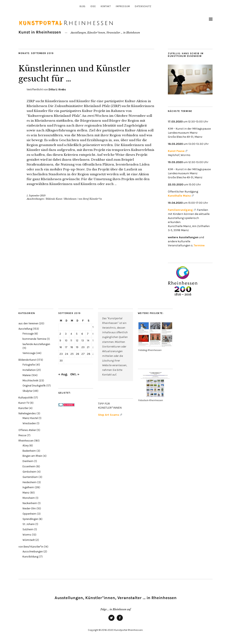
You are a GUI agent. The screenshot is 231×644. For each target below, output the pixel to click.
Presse (22, 435)
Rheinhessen (70, 199)
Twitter (111, 621)
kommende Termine (34, 339)
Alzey (26, 445)
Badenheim (29, 451)
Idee (93, 6)
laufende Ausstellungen (36, 344)
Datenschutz (143, 6)
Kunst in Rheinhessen (40, 32)
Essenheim (29, 466)
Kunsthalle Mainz (181, 196)
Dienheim (28, 461)
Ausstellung (25, 329)
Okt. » (75, 374)
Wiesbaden (29, 423)
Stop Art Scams (110, 415)
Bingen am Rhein (32, 456)
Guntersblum (30, 477)
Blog (83, 6)
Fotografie (29, 365)
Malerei (27, 375)
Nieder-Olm (29, 508)
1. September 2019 (36, 196)
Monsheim (29, 498)
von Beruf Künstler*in (90, 199)
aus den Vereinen (28, 323)
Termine (199, 245)
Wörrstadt (29, 540)
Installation (29, 370)
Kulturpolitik (26, 398)
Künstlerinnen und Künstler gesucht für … (80, 73)
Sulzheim (28, 529)
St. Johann (29, 524)
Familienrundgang (182, 210)
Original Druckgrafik (34, 386)
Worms (27, 535)
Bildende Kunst (54, 199)
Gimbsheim (29, 472)
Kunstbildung (30, 557)
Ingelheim (28, 487)
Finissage (28, 334)
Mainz (26, 493)
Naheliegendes (27, 413)
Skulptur (28, 391)
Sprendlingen (30, 519)
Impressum (123, 6)
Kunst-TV (24, 403)
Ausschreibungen (35, 199)
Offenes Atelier (27, 430)
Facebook (120, 621)
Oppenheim (29, 514)
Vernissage (29, 353)
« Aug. (63, 374)
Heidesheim (30, 482)
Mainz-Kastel (30, 418)
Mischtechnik (30, 380)
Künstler (23, 408)
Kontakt (106, 6)
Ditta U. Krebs (57, 89)
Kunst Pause (178, 151)
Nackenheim (30, 503)
